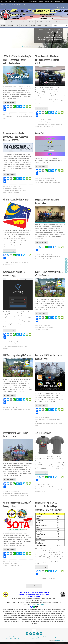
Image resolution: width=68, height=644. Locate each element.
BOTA (20, 116)
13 (42, 47)
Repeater (50, 2)
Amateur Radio (8, 2)
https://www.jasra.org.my (36, 605)
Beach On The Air (14, 116)
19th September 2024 (48, 178)
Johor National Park (45, 259)
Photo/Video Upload (35, 2)
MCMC (39, 124)
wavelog (15, 346)
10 (37, 47)
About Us (16, 2)
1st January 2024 (47, 579)
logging (7, 346)
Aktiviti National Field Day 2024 (16, 200)
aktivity (43, 327)
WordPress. (64, 641)
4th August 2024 (15, 342)
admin (6, 114)
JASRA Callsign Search (42, 183)
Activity (24, 114)
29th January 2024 (15, 491)
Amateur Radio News (18, 188)
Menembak (62, 2)
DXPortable (25, 116)
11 (39, 47)
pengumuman (51, 122)
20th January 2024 (47, 485)
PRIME (46, 124)
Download (44, 2)
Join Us (21, 2)
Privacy (27, 5)
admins (39, 579)
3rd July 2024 (46, 417)
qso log (11, 346)
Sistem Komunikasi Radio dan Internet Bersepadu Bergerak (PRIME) (47, 60)
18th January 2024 (15, 561)
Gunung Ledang (41, 329)
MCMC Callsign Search (54, 183)
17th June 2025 (47, 120)
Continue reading (10, 102)
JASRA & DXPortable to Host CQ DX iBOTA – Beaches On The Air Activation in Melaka (17, 60)
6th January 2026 (15, 114)
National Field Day (10, 265)
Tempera (57, 641)
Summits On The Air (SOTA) (21, 496)
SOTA (13, 496)
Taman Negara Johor (55, 259)
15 (45, 47)
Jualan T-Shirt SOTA (43, 433)
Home (2, 2)
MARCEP (22, 5)
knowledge (44, 122)
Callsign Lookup (8, 5)
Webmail (56, 2)
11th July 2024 (46, 325)
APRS (2, 5)
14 (44, 47)
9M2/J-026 (40, 424)
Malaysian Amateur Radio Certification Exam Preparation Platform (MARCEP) (16, 137)
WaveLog (16, 5)
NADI (42, 124)
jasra (4, 118)
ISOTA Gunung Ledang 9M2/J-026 (17, 355)
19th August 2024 (47, 255)
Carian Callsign (41, 133)
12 (40, 47)
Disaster (39, 122)
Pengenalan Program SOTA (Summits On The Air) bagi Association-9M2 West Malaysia (48, 506)
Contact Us (27, 2)
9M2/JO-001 (40, 489)
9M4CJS (7, 116)
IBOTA (30, 116)
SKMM (52, 126)
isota (46, 329)
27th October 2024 (16, 186)
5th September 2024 (16, 263)
